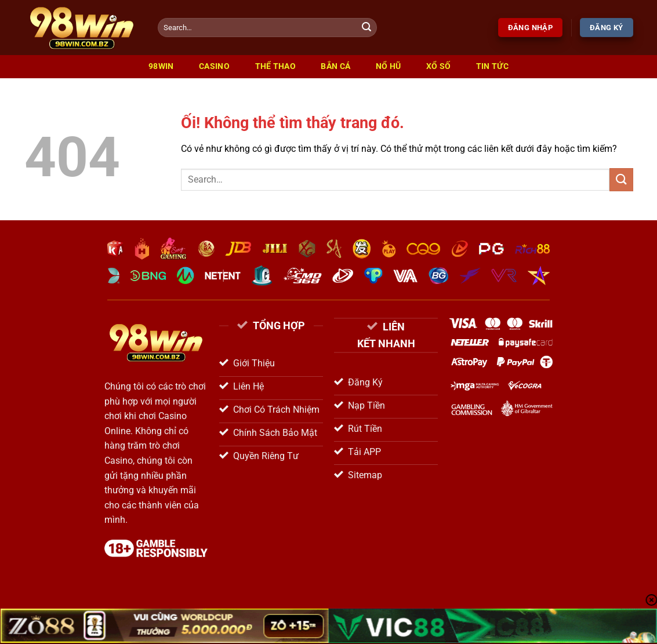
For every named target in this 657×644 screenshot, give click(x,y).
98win (161, 66)
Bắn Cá (335, 66)
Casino (214, 66)
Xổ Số (438, 66)
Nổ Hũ (388, 66)
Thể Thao (275, 66)
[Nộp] (366, 28)
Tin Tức (492, 66)
